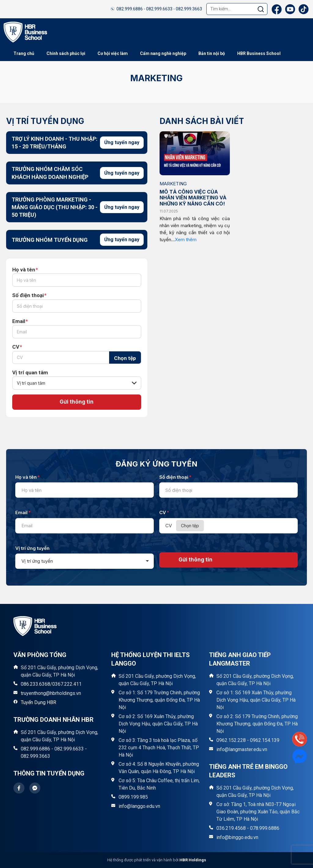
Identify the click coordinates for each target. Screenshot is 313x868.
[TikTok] (304, 9)
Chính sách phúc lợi (66, 53)
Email (20, 321)
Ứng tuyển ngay (122, 142)
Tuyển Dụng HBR (39, 703)
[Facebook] (277, 9)
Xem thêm (186, 240)
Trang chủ (24, 53)
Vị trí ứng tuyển (32, 548)
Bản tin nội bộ (212, 53)
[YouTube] (290, 9)
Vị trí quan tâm (30, 372)
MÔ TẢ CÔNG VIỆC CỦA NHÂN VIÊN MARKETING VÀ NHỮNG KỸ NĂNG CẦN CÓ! (193, 198)
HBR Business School (259, 53)
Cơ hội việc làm (113, 53)
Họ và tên (25, 270)
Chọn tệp (125, 358)
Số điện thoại (29, 296)
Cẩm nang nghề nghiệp (163, 53)
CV (17, 347)
